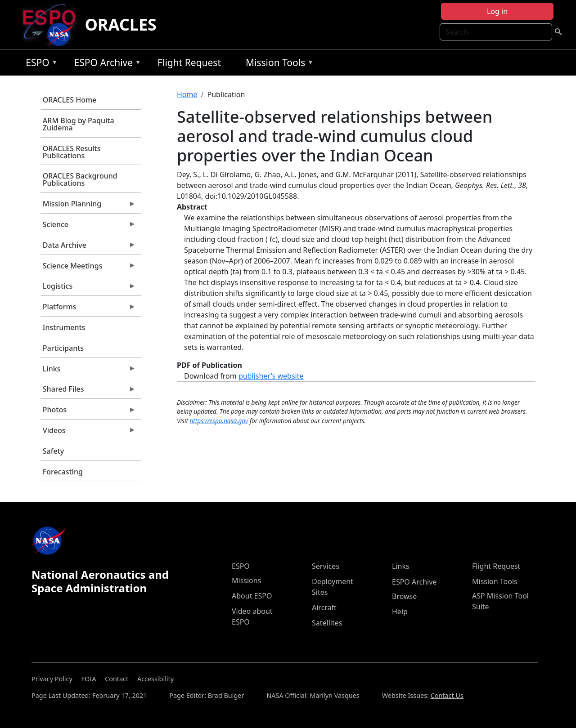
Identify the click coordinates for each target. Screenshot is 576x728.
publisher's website (271, 376)
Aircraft (324, 607)
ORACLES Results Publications (72, 152)
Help (400, 612)
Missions (246, 581)
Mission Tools (277, 64)
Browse (404, 596)
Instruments (64, 327)
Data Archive (88, 247)
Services (326, 566)
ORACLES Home (70, 100)
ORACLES (121, 25)
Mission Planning (88, 206)
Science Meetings (88, 268)
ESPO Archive (106, 64)
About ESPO (252, 596)
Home (187, 94)
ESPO (39, 64)
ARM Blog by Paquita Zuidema (79, 124)
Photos (88, 412)
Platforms (88, 309)
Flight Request (189, 63)
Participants (63, 348)
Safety (53, 451)
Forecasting (63, 472)
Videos (88, 433)
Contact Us (447, 695)
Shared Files (88, 391)
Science (88, 227)
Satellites (327, 623)
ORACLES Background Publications (80, 179)
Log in (497, 11)
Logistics (88, 288)
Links (88, 371)
